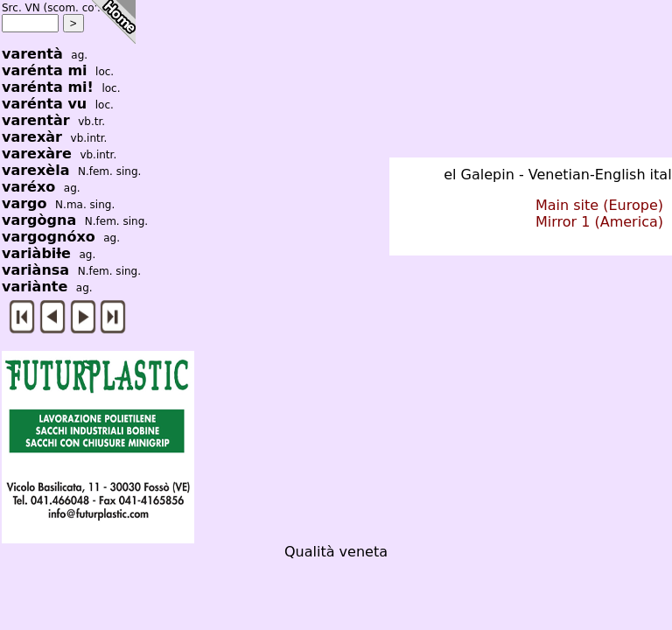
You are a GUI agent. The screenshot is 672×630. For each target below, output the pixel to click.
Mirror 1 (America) (599, 222)
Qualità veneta (336, 552)
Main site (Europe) (599, 205)
